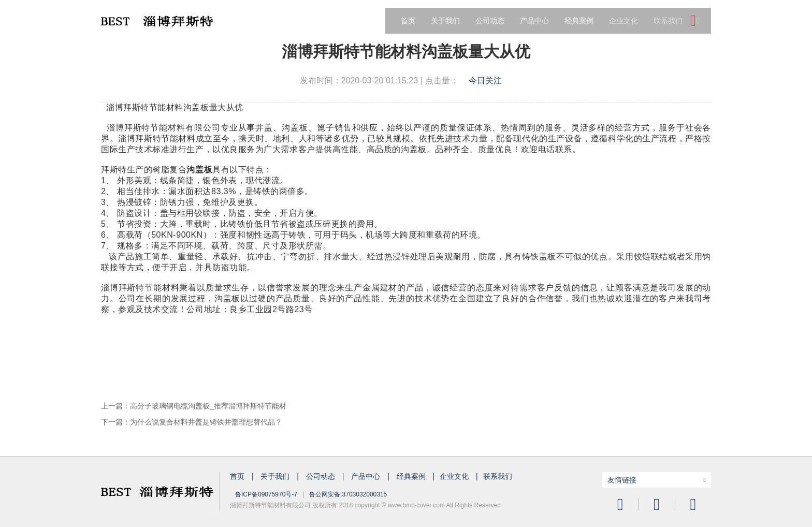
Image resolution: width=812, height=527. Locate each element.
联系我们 (668, 21)
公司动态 (322, 476)
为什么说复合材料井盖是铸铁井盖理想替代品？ (206, 422)
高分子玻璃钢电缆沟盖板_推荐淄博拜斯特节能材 (208, 406)
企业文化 (624, 21)
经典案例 (412, 476)
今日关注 (485, 80)
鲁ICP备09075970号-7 (266, 494)
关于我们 (276, 476)
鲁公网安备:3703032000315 (348, 494)
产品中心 (367, 476)
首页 (408, 21)
